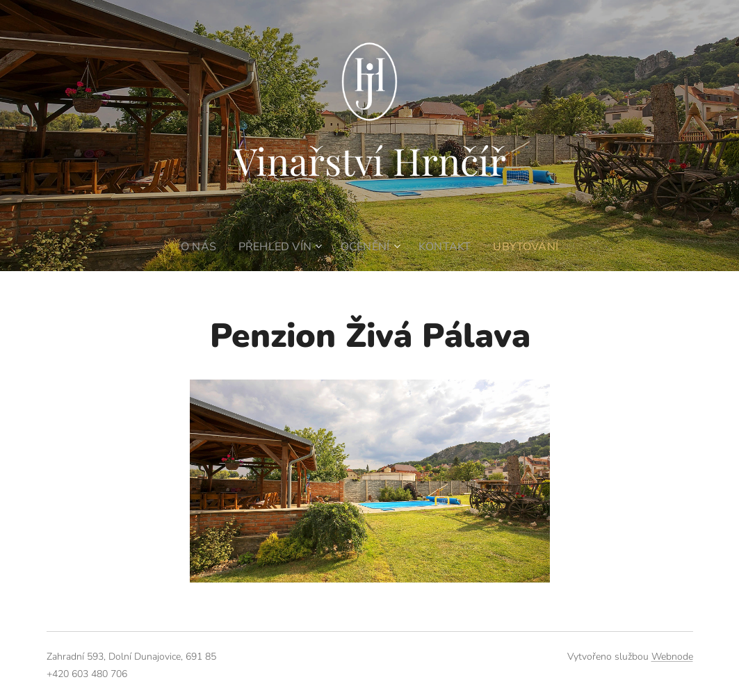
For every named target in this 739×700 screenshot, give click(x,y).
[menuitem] (197, 247)
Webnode (672, 657)
